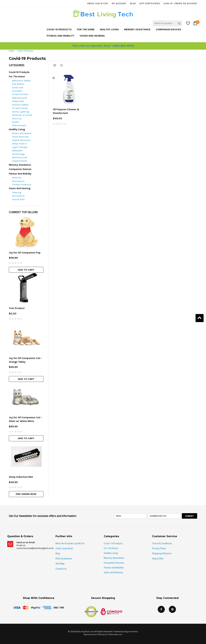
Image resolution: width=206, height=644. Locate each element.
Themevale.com (115, 634)
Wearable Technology (18, 152)
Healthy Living (109, 29)
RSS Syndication (64, 559)
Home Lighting (21, 112)
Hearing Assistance (18, 194)
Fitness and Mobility (61, 36)
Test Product (17, 308)
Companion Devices (169, 29)
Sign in (168, 3)
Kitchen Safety (20, 105)
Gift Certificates (150, 3)
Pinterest (172, 609)
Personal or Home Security (22, 117)
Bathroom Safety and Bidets (21, 82)
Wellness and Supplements (20, 159)
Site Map (60, 564)
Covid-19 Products (59, 29)
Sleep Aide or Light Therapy (20, 145)
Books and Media (22, 133)
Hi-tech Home (20, 108)
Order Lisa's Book (64, 548)
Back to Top (200, 318)
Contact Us (61, 569)
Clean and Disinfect (18, 89)
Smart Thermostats (19, 124)
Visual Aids (18, 199)
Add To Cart (26, 270)
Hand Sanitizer (20, 137)
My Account (119, 3)
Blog (133, 3)
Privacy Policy (159, 548)
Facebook (161, 609)
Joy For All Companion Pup (25, 253)
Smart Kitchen (20, 94)
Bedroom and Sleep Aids (19, 99)
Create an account (186, 3)
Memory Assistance (137, 29)
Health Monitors (21, 140)
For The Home (86, 29)
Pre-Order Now (26, 494)
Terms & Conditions (162, 543)
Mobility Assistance (18, 179)
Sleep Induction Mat (21, 477)
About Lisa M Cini (98, 3)
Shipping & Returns (162, 553)
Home (12, 51)
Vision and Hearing (92, 36)
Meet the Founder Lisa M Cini (70, 543)
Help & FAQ (158, 559)
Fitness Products (22, 184)
